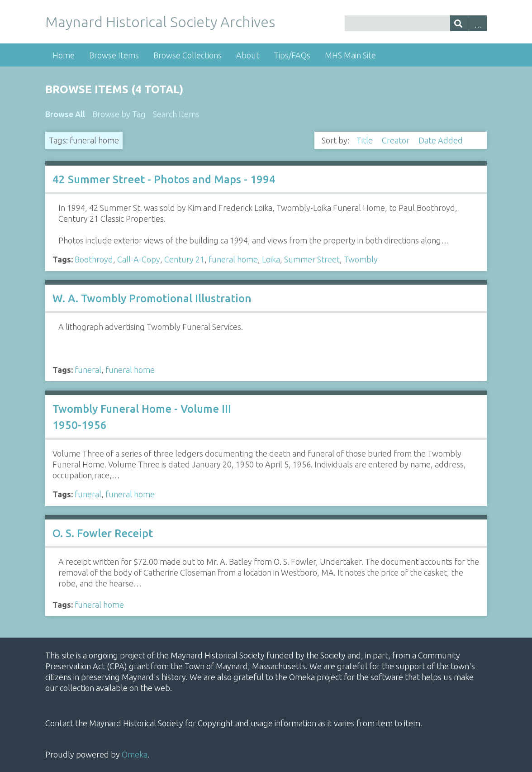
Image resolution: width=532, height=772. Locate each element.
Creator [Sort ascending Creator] (397, 140)
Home (64, 55)
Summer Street (312, 259)
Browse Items (114, 55)
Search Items (176, 114)
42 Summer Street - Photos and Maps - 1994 (164, 179)
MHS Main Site (350, 55)
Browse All (65, 114)
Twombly (361, 259)
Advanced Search (478, 23)
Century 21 (184, 259)
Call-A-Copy (139, 259)
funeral (88, 370)
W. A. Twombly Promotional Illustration (152, 298)
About (248, 55)
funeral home (233, 259)
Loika (271, 259)
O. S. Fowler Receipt (103, 533)
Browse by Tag (119, 114)
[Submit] (459, 23)
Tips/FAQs (292, 55)
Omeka (135, 754)
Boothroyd (94, 259)
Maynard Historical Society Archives (160, 22)
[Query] (416, 23)
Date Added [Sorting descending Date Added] (442, 140)
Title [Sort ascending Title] (366, 140)
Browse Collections (188, 55)
